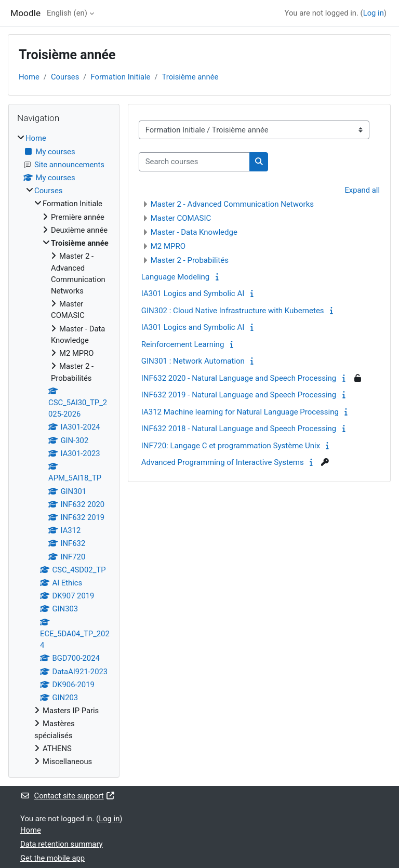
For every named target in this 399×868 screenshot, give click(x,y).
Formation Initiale (120, 77)
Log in (374, 13)
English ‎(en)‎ (67, 13)
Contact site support (68, 796)
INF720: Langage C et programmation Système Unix (231, 446)
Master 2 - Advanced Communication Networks (232, 204)
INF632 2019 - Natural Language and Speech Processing (239, 395)
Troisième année (190, 77)
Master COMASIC (181, 218)
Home (29, 77)
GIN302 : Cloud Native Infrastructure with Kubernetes (233, 311)
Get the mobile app (52, 858)
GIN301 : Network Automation (193, 361)
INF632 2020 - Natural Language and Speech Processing (239, 378)
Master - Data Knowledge (194, 232)
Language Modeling (176, 277)
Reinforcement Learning (183, 344)
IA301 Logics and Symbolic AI (193, 293)
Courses (65, 77)
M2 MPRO (168, 246)
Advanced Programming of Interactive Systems (223, 462)
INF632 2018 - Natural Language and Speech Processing (239, 429)
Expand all (362, 190)
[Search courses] (194, 162)
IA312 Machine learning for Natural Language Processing (240, 412)
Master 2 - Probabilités (190, 260)
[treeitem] (64, 450)
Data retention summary (62, 844)
